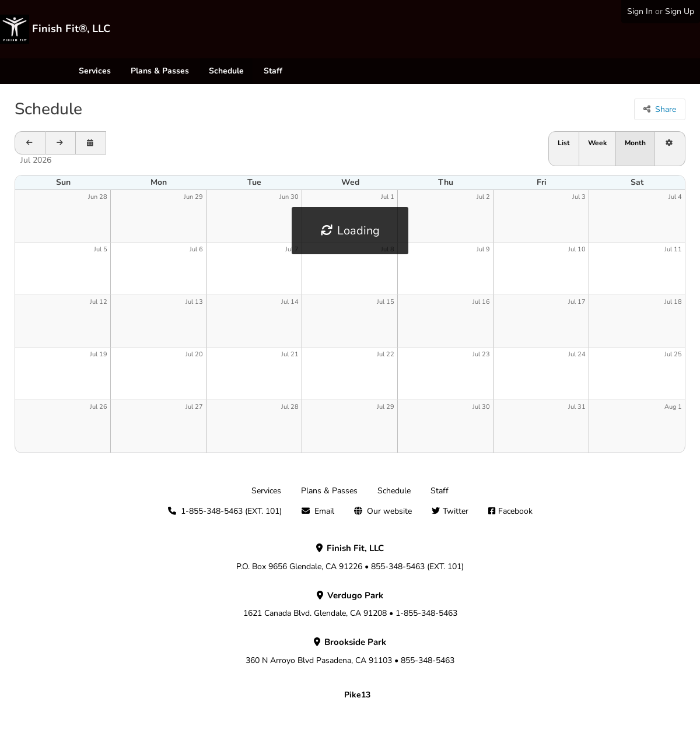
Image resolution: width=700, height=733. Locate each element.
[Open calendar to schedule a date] (91, 143)
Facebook (515, 511)
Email (324, 511)
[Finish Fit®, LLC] (15, 29)
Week (597, 143)
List (564, 143)
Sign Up (680, 11)
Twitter (456, 511)
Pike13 (357, 695)
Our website (389, 511)
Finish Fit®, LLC (71, 29)
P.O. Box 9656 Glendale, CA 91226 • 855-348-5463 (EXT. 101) (350, 557)
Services (95, 71)
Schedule (226, 71)
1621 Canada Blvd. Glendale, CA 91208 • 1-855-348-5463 (350, 605)
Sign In (640, 11)
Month (635, 143)
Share (666, 109)
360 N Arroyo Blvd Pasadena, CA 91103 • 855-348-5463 (350, 651)
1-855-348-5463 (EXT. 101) (231, 511)
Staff (273, 71)
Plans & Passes (160, 71)
